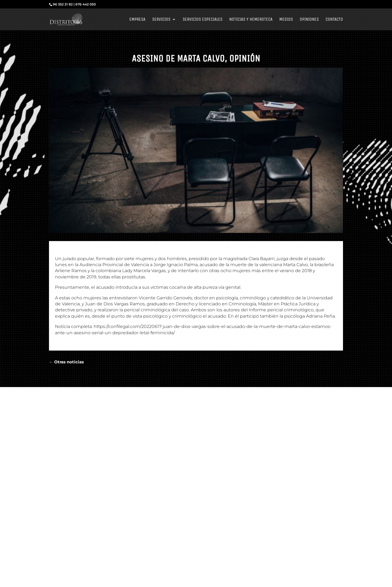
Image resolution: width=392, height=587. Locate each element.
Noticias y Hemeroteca (251, 20)
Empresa (137, 20)
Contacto (334, 20)
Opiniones (309, 20)
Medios (286, 20)
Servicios (161, 20)
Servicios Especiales (203, 20)
